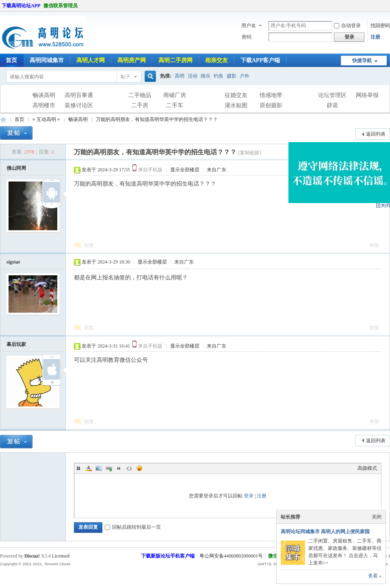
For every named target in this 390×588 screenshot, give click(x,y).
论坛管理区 (332, 95)
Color (89, 468)
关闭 (377, 517)
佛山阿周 (16, 168)
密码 (247, 37)
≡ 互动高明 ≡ (46, 119)
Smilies (139, 468)
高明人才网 (91, 60)
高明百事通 (79, 95)
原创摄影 (271, 105)
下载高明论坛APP (21, 6)
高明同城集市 (47, 60)
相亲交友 (217, 60)
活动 (193, 76)
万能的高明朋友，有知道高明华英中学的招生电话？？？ (157, 119)
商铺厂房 (175, 95)
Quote (119, 468)
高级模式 (367, 468)
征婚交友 (236, 95)
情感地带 (271, 95)
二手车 (175, 105)
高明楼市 (44, 105)
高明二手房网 (175, 60)
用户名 (249, 26)
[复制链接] (249, 153)
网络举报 (367, 95)
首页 (19, 119)
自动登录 (347, 26)
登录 (249, 496)
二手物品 (140, 95)
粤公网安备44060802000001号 (231, 556)
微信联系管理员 (61, 6)
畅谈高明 (44, 95)
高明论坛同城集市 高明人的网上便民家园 (325, 532)
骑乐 (206, 76)
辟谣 (332, 105)
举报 (374, 245)
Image (99, 468)
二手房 (140, 105)
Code (129, 468)
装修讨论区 (79, 105)
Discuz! (32, 556)
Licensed (61, 556)
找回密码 (380, 26)
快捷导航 (362, 61)
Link (109, 468)
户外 (245, 76)
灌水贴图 (236, 105)
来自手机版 (150, 170)
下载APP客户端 (260, 60)
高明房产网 (132, 60)
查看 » (375, 576)
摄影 (232, 76)
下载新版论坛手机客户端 (168, 556)
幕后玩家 (16, 344)
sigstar (13, 262)
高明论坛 (3, 120)
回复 (89, 245)
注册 (375, 37)
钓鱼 (219, 76)
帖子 (126, 77)
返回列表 (376, 134)
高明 (180, 76)
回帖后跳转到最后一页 (133, 527)
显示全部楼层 (185, 170)
